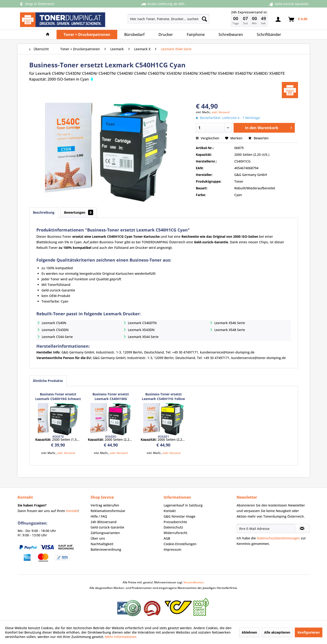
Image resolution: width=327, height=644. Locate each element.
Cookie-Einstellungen (180, 544)
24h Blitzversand (104, 522)
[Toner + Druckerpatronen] (87, 34)
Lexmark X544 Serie (143, 337)
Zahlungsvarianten (105, 533)
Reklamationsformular (108, 511)
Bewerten (258, 138)
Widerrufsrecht (175, 533)
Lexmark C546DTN (142, 323)
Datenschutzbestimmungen (278, 538)
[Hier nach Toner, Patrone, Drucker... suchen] (169, 19)
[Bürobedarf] (134, 34)
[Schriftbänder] (269, 34)
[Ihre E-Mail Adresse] (266, 528)
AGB (167, 538)
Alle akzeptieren (277, 632)
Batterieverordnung (106, 549)
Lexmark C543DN (55, 330)
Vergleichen (208, 138)
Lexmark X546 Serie (230, 323)
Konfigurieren (309, 632)
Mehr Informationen (121, 637)
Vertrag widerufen (105, 505)
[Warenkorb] (298, 19)
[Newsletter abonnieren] (302, 528)
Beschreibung (44, 212)
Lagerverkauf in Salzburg (183, 505)
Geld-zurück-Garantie (107, 527)
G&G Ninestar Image (179, 516)
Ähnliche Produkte (48, 381)
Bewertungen (79, 212)
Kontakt (72, 511)
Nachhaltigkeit (102, 544)
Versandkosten (194, 582)
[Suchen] (204, 19)
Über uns (98, 538)
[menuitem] (152, 19)
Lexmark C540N (54, 323)
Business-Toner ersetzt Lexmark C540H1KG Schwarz (58, 396)
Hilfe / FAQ (99, 516)
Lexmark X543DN (141, 330)
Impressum (172, 549)
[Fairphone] (196, 34)
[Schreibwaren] (231, 34)
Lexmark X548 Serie (230, 330)
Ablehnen (249, 632)
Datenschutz (173, 527)
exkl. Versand (221, 112)
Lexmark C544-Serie (57, 337)
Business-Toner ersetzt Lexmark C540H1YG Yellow (163, 396)
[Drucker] (166, 34)
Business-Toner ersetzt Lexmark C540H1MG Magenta (111, 397)
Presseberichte (175, 522)
